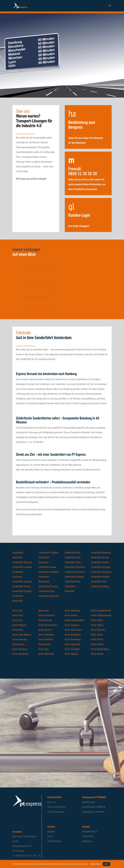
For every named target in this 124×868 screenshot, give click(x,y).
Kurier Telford (97, 639)
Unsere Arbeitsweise (56, 807)
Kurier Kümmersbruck (101, 610)
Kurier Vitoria (97, 620)
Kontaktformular (90, 831)
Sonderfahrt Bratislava (75, 567)
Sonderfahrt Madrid (100, 562)
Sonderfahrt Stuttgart (75, 577)
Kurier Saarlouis (72, 625)
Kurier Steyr (18, 615)
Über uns (51, 802)
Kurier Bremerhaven (48, 625)
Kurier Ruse (18, 630)
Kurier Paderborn (46, 635)
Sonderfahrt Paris (73, 552)
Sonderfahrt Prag (46, 591)
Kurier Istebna (97, 654)
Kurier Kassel (45, 644)
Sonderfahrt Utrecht (21, 586)
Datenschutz (88, 836)
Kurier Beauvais (98, 630)
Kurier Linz (17, 610)
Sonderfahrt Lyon (73, 557)
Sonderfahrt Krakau (47, 567)
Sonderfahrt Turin (99, 581)
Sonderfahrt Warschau (49, 596)
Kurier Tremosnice (47, 615)
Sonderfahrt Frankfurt (48, 552)
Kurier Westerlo (19, 625)
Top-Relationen (54, 841)
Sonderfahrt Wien (73, 562)
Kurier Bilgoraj (71, 654)
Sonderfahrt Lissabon (22, 567)
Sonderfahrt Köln (73, 581)
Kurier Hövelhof (46, 639)
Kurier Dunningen (73, 639)
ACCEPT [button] (107, 864)
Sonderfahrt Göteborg (48, 572)
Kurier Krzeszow (20, 649)
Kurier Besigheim (73, 635)
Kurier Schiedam (72, 649)
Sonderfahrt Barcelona (101, 572)
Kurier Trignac (97, 625)
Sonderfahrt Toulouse (22, 581)
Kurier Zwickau (45, 620)
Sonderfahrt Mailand (100, 577)
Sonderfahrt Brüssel (100, 557)
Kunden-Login (89, 802)
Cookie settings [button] (95, 864)
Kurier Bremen (45, 630)
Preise (50, 836)
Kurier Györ (44, 649)
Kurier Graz (17, 620)
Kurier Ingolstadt (72, 644)
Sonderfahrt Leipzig (100, 586)
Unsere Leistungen (56, 812)
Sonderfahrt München (75, 572)
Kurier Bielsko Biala (100, 649)
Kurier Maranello (46, 654)
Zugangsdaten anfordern (93, 812)
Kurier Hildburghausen (101, 615)
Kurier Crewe (97, 635)
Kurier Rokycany (20, 639)
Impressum (87, 841)
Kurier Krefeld (71, 615)
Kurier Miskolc (97, 644)
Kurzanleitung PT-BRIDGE (94, 807)
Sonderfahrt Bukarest (22, 562)
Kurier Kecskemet (20, 654)
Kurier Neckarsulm (73, 630)
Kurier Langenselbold (75, 620)
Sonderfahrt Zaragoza (101, 567)
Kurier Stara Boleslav (22, 635)
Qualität (51, 831)
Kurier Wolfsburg (72, 610)
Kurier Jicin (44, 610)
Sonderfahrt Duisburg (22, 591)
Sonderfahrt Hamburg (101, 552)
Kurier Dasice (18, 644)
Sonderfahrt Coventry (48, 586)
